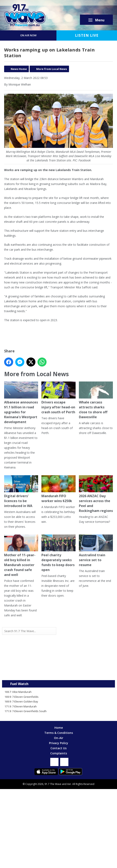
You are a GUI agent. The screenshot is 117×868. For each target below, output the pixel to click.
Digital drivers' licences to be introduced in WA (21, 492)
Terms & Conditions (59, 733)
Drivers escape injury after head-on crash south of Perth (58, 398)
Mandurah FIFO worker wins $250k (58, 489)
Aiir (69, 784)
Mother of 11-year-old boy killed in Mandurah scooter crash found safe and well (21, 556)
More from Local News (52, 69)
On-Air (59, 738)
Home (59, 728)
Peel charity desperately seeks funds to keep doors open (58, 553)
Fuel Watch (19, 684)
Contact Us (58, 748)
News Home (19, 69)
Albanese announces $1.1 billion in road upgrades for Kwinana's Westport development (21, 403)
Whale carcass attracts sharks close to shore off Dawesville (96, 400)
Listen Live (87, 35)
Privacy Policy (59, 743)
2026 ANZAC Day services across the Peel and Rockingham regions (96, 494)
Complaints (59, 753)
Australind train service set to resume (96, 551)
